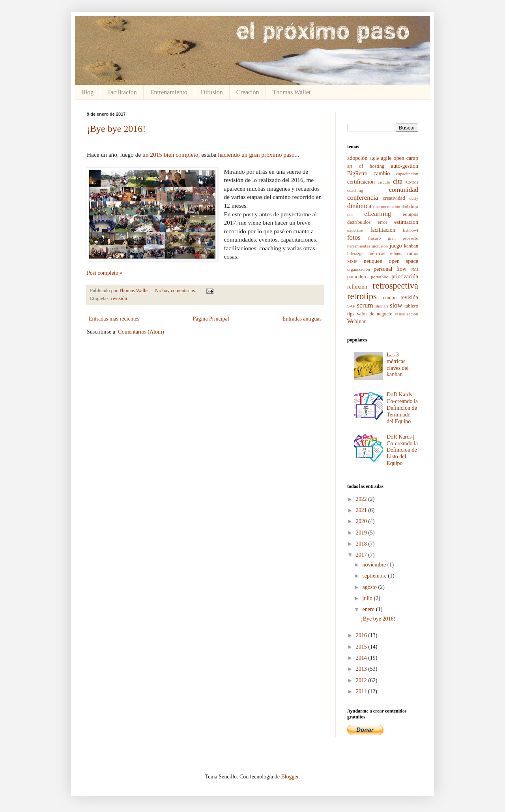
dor (350, 214)
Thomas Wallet (292, 92)
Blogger (290, 777)
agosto (370, 587)
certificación (361, 182)
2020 (362, 521)
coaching (355, 190)
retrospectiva (395, 286)
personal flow (390, 269)
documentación (387, 206)
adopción (357, 158)
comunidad (403, 190)
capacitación (407, 174)
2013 (362, 669)
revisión (119, 298)
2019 (362, 533)
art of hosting (366, 166)
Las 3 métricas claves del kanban (398, 365)
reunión (389, 298)
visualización (407, 314)
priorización (405, 277)
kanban (411, 246)
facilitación (383, 230)
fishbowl (411, 230)
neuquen (373, 261)
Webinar (356, 322)
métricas (377, 253)
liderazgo (355, 253)
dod (405, 206)
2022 (362, 499)
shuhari (382, 306)
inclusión (380, 246)
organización (359, 269)
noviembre (375, 565)
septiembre (375, 576)
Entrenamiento (169, 92)
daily (414, 198)
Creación (248, 92)
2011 (362, 691)
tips (351, 314)
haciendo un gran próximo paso (256, 155)
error (382, 222)
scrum (365, 305)
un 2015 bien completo (170, 155)
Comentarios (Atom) (141, 332)
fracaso (374, 238)
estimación (406, 222)
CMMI (412, 182)
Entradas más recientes (114, 319)
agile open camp (399, 158)
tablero (411, 306)
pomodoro (357, 277)
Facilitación (122, 92)
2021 (362, 510)
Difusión (212, 92)
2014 (362, 658)
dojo (414, 206)
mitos (413, 253)
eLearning (378, 214)
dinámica (359, 206)
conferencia (363, 198)
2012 (362, 680)
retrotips (362, 296)
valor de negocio (374, 314)
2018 (362, 544)
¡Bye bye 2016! (116, 129)
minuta (396, 253)
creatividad (394, 198)
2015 (362, 647)
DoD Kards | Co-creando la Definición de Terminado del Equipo (402, 408)
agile (374, 158)
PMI (414, 269)
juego (396, 246)
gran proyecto (403, 238)
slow (396, 305)
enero (369, 609)
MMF (352, 261)
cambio (382, 173)
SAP (351, 306)
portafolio (380, 277)
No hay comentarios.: (177, 291)
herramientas (359, 246)
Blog (87, 92)
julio (368, 598)
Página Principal (211, 319)
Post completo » (105, 273)
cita (398, 181)
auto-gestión (405, 166)
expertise (355, 230)
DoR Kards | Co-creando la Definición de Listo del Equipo (402, 450)
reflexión (357, 287)
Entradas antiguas (302, 319)
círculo (384, 182)
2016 (362, 635)
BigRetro (357, 173)
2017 (362, 555)
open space (403, 261)
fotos (354, 237)
